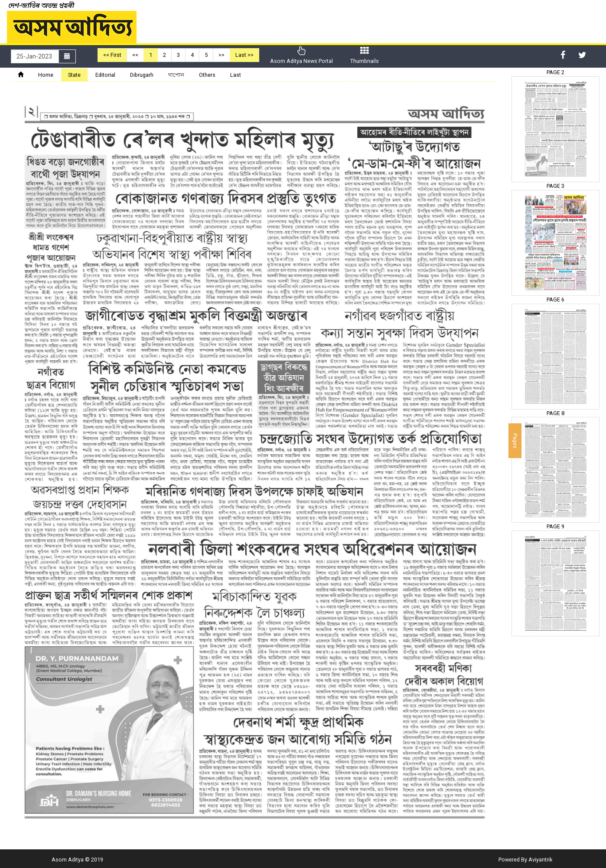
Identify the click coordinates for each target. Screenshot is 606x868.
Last (236, 75)
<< (135, 55)
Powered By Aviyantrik (525, 860)
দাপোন (176, 75)
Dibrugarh (142, 75)
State (74, 75)
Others (207, 75)
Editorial (105, 75)
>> (222, 55)
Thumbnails (365, 55)
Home (46, 75)
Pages (515, 441)
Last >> (244, 55)
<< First (112, 55)
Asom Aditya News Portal (301, 55)
